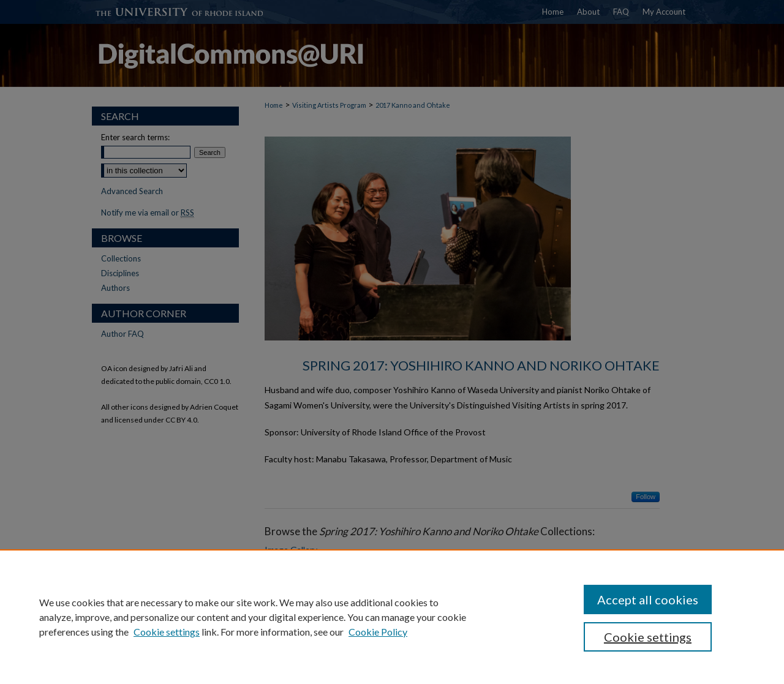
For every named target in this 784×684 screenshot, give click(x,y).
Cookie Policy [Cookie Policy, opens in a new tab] (378, 632)
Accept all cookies (648, 599)
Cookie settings (167, 632)
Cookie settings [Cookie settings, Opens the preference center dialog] (648, 637)
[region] (392, 617)
